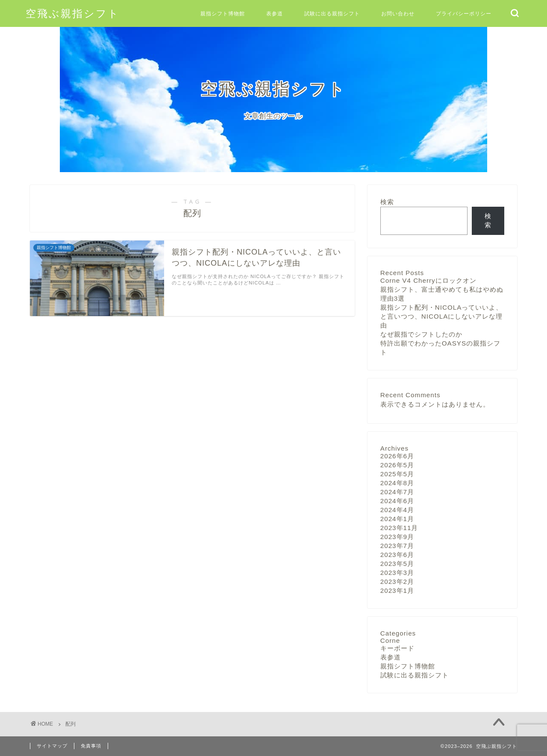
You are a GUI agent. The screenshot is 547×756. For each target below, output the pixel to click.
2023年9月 (397, 537)
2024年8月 (397, 483)
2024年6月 (397, 501)
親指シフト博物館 (223, 13)
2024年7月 (397, 492)
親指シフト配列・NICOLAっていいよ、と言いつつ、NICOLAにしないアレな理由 (442, 316)
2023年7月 (397, 546)
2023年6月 (397, 555)
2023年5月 (397, 564)
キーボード (397, 648)
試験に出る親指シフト (332, 13)
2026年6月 (397, 456)
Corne (390, 640)
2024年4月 (397, 510)
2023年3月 (397, 573)
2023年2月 (397, 582)
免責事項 (91, 746)
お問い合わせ (398, 13)
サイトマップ (52, 746)
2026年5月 (397, 465)
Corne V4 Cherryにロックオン (428, 280)
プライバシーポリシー (464, 13)
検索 (387, 202)
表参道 (275, 13)
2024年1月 (397, 519)
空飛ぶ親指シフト (73, 13)
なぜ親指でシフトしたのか (421, 334)
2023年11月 (399, 528)
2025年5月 (397, 474)
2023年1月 (397, 590)
